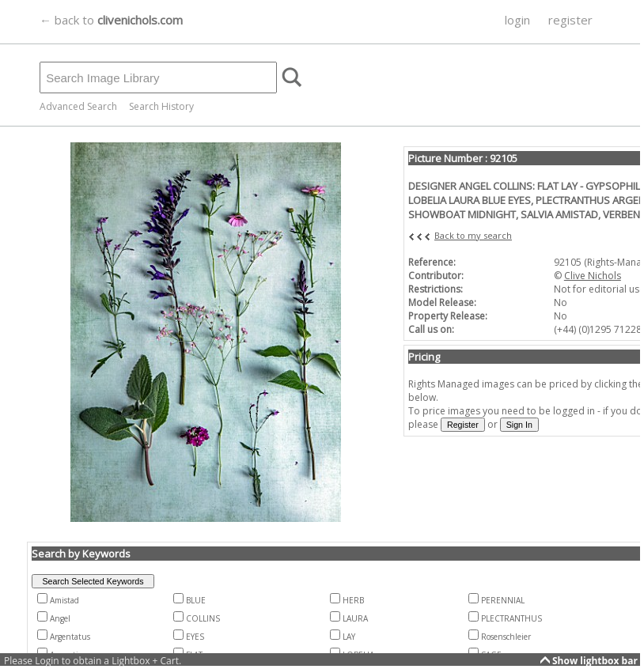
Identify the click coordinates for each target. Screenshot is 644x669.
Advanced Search (78, 106)
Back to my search (473, 235)
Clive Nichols (593, 276)
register (570, 20)
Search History (161, 106)
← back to (111, 20)
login (517, 20)
